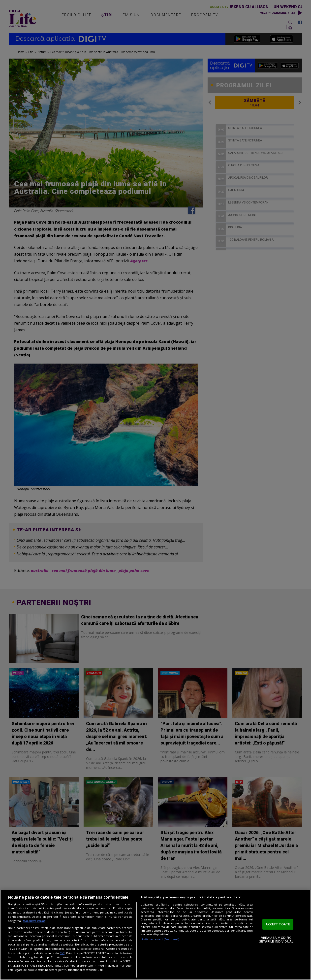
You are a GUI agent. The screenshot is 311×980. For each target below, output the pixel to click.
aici (62, 953)
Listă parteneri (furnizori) (160, 939)
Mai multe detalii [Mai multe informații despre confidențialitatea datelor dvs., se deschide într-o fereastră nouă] (34, 921)
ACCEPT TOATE (278, 924)
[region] (155, 935)
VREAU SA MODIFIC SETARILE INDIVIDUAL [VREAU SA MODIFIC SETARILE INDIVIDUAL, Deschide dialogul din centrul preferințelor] (276, 940)
